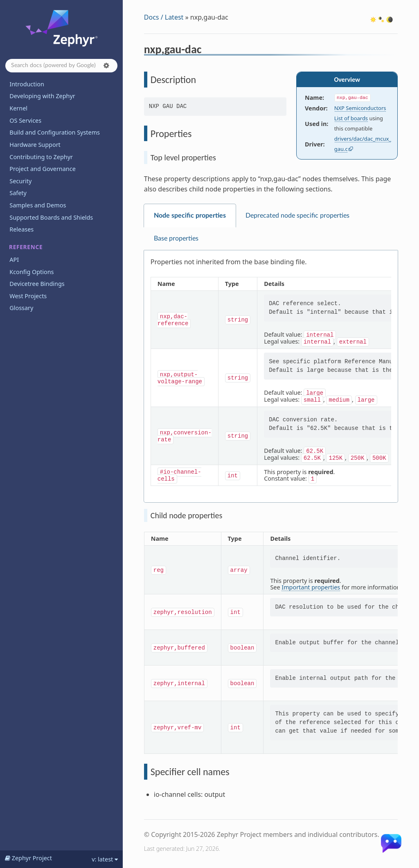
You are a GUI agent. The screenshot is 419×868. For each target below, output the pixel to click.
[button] (106, 65)
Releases (21, 229)
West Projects (28, 296)
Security (20, 181)
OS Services (25, 120)
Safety (18, 193)
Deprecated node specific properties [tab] (297, 216)
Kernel (18, 108)
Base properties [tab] (176, 238)
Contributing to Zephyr (41, 157)
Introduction (27, 84)
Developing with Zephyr (42, 96)
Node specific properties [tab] (190, 216)
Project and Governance (42, 169)
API (14, 260)
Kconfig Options (32, 272)
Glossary (21, 308)
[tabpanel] (271, 377)
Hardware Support (35, 145)
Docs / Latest (164, 17)
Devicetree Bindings (37, 284)
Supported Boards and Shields (51, 217)
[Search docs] (61, 66)
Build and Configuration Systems (55, 132)
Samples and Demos (38, 205)
